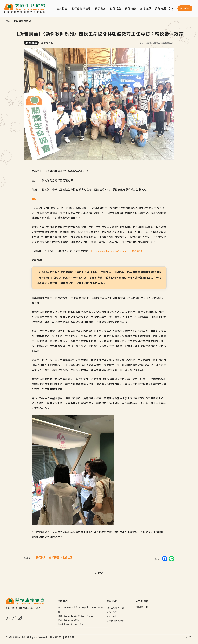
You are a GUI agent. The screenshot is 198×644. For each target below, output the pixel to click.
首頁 (8, 21)
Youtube (14, 618)
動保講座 (116, 8)
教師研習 (54, 557)
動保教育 (41, 557)
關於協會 (62, 8)
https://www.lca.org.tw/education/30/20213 (119, 251)
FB (8, 618)
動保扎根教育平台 (116, 608)
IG (20, 618)
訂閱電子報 (142, 607)
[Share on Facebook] (165, 559)
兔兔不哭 (112, 612)
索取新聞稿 (142, 601)
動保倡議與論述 (81, 8)
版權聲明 (70, 637)
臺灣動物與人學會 (116, 621)
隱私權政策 (56, 637)
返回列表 (99, 573)
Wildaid (112, 616)
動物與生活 (31, 43)
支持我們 (185, 8)
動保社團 (68, 557)
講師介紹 (161, 8)
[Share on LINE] (171, 559)
